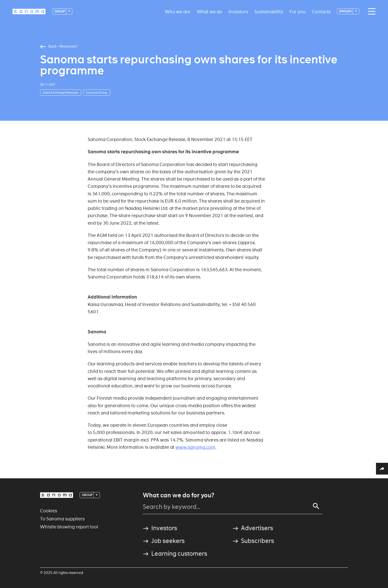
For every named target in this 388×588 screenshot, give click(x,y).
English (346, 11)
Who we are (178, 11)
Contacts (321, 11)
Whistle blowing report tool (69, 527)
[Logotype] (29, 12)
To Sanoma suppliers (62, 519)
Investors (238, 11)
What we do (209, 11)
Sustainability (269, 11)
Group (60, 11)
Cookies (49, 511)
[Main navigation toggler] (370, 12)
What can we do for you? (178, 495)
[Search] (316, 506)
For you (298, 11)
